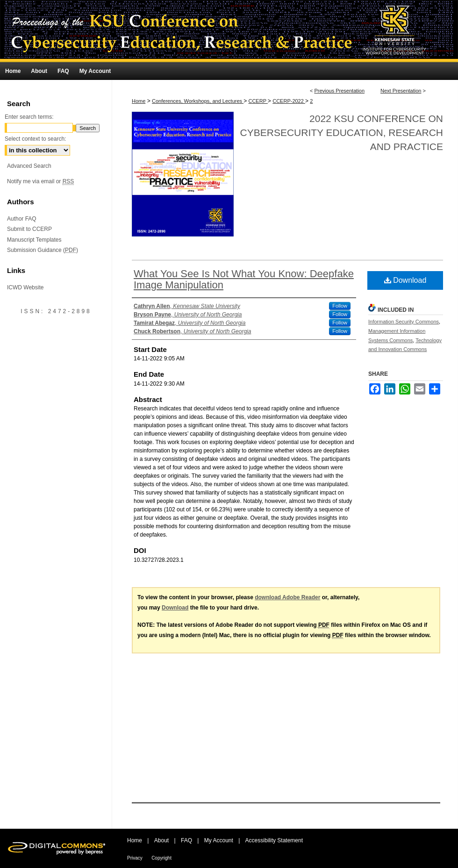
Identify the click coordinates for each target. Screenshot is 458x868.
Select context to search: (35, 139)
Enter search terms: (29, 117)
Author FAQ (22, 219)
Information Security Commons (404, 322)
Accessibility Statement (274, 840)
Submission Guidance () (43, 250)
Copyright (161, 858)
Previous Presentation (339, 91)
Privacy (135, 858)
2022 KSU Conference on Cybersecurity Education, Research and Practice (342, 133)
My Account (219, 840)
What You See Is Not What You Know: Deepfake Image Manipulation (244, 279)
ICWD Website (25, 287)
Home (139, 101)
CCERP (258, 101)
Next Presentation (401, 91)
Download (405, 280)
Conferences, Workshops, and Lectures (198, 101)
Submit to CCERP (29, 229)
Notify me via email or (40, 181)
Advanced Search (29, 166)
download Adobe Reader (287, 597)
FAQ (186, 840)
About (161, 840)
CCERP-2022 (289, 101)
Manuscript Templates (34, 240)
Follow (340, 306)
